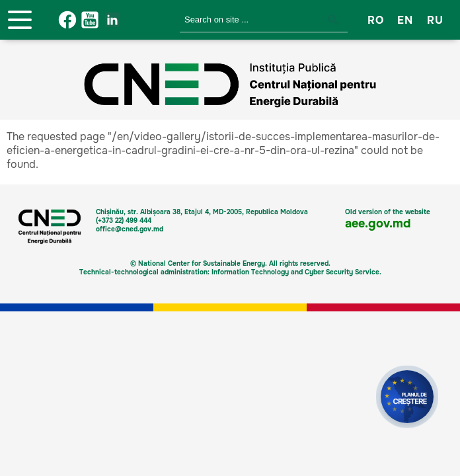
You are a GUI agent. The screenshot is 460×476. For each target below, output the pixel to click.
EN (405, 20)
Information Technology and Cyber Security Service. (296, 272)
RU (435, 20)
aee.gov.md (378, 223)
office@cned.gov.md (130, 229)
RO (375, 20)
